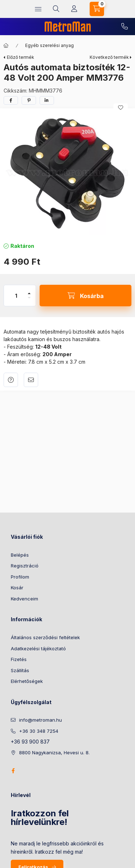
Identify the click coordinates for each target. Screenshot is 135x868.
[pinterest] (29, 100)
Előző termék (21, 57)
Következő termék (109, 57)
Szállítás (20, 670)
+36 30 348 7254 (125, 27)
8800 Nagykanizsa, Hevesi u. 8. (54, 753)
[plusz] (29, 293)
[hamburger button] (38, 9)
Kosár (17, 588)
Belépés (20, 555)
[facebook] (11, 100)
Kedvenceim (24, 599)
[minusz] (29, 298)
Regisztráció (25, 566)
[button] (67, 173)
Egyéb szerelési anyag (49, 45)
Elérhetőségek (27, 681)
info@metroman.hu (40, 720)
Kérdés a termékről (11, 380)
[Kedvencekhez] (121, 108)
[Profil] (74, 9)
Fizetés (19, 659)
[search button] (56, 9)
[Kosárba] (85, 296)
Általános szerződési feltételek (45, 637)
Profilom (20, 577)
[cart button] (97, 9)
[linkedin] (47, 100)
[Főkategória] (6, 46)
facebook (13, 771)
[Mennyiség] (16, 296)
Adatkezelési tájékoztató (38, 648)
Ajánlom (31, 380)
